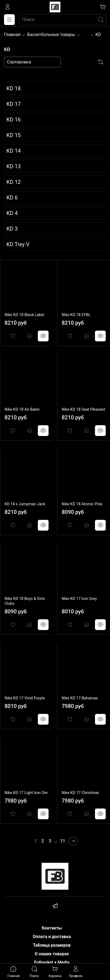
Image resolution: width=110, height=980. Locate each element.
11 (63, 841)
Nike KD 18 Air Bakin (22, 409)
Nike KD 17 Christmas (80, 793)
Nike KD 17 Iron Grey (79, 599)
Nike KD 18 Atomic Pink (82, 504)
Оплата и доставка (52, 937)
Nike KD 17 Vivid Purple (25, 698)
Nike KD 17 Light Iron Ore (26, 793)
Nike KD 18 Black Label (24, 315)
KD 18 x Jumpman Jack (25, 504)
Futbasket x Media (52, 962)
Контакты (52, 928)
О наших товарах (52, 954)
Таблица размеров (52, 945)
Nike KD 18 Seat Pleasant (83, 409)
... (85, 35)
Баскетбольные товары (51, 35)
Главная (12, 35)
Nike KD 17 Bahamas (80, 698)
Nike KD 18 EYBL (76, 315)
